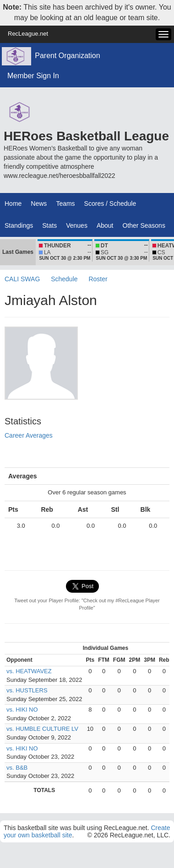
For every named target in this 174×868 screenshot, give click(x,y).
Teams (65, 204)
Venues (77, 225)
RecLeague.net (28, 34)
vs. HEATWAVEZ (29, 671)
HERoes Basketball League (86, 136)
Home (13, 204)
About (105, 225)
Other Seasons (144, 225)
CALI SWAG (22, 279)
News (39, 204)
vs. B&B (17, 768)
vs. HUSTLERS (27, 690)
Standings (19, 225)
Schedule (64, 279)
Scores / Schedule (110, 204)
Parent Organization (67, 56)
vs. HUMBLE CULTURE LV (42, 729)
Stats (49, 225)
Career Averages (29, 435)
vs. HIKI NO (22, 710)
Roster (98, 279)
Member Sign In (33, 76)
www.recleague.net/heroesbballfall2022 (60, 176)
